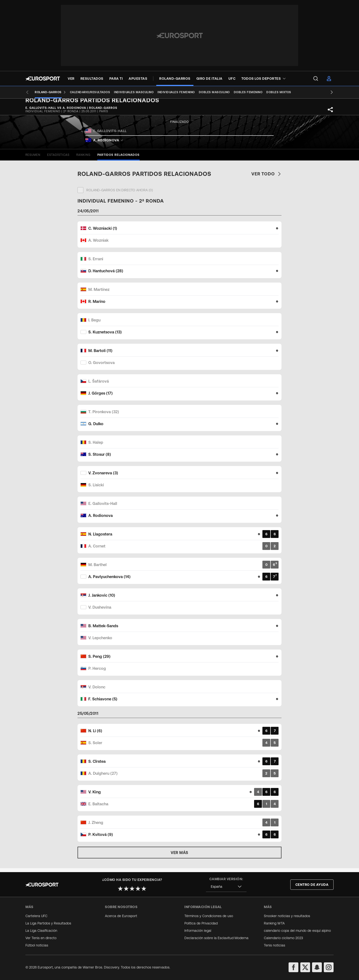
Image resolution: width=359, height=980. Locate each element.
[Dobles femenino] (241, 92)
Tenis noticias (275, 945)
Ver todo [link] (266, 178)
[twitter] (305, 967)
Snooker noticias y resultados (287, 916)
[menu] (316, 79)
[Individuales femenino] (169, 92)
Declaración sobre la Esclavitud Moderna (216, 938)
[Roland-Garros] (43, 92)
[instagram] (329, 967)
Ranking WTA (274, 923)
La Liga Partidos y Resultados (48, 923)
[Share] (330, 114)
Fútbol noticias (37, 945)
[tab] (33, 159)
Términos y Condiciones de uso (209, 916)
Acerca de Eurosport (121, 916)
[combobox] (226, 887)
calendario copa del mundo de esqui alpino (297, 931)
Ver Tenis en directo (41, 938)
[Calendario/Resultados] (83, 92)
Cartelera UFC (36, 916)
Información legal (198, 931)
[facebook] (293, 967)
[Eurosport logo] (43, 79)
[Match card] (179, 238)
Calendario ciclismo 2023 (283, 938)
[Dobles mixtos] (271, 92)
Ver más (179, 856)
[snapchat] (317, 967)
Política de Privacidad (201, 923)
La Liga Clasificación (41, 931)
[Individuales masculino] (126, 92)
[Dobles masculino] (207, 92)
